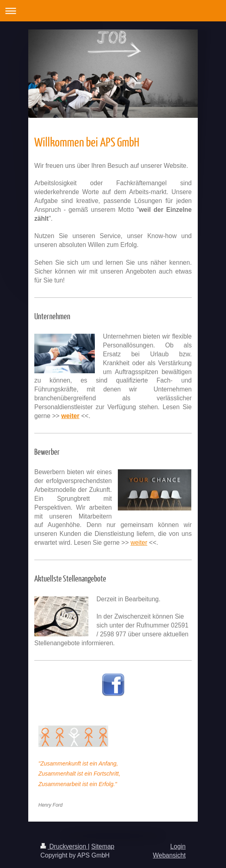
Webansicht (169, 855)
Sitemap (103, 846)
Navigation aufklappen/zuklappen (113, 11)
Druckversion (64, 846)
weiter (139, 543)
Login (178, 846)
